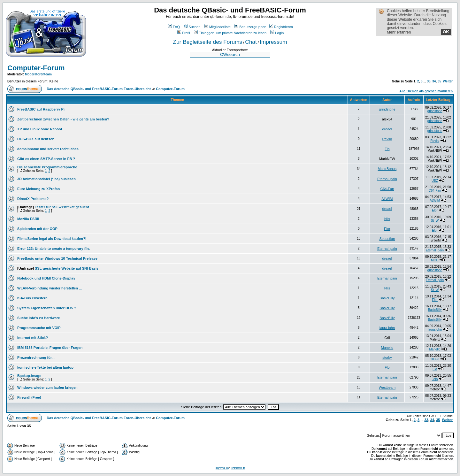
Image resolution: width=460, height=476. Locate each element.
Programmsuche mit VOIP (39, 328)
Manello (387, 348)
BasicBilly (387, 298)
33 (429, 81)
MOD (435, 260)
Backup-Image (29, 376)
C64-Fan (387, 189)
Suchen (192, 27)
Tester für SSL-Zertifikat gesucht (62, 207)
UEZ (435, 181)
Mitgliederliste (218, 27)
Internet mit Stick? (33, 338)
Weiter (448, 81)
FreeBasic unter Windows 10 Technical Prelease (57, 258)
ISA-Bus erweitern (32, 298)
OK (446, 32)
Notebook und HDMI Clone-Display (46, 278)
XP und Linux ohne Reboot (40, 129)
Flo (387, 149)
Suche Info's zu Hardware (38, 318)
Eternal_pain (387, 179)
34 (434, 81)
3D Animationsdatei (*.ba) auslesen (46, 179)
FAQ (174, 27)
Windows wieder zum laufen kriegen (47, 388)
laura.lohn (387, 328)
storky (387, 357)
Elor (435, 210)
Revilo (387, 139)
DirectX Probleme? (33, 199)
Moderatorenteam (38, 74)
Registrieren (281, 27)
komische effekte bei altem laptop (45, 367)
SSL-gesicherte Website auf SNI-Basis (67, 268)
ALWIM (387, 199)
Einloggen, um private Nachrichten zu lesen (230, 33)
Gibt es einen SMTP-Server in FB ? (46, 159)
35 (439, 81)
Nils (387, 219)
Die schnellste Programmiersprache (47, 167)
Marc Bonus (387, 169)
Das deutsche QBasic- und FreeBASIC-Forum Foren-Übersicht (99, 89)
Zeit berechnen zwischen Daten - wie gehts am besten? (63, 119)
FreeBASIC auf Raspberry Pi (41, 109)
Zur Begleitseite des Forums (207, 42)
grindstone (387, 109)
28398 (435, 359)
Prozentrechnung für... (36, 357)
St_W (435, 221)
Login (277, 33)
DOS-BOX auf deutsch (36, 139)
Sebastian (387, 239)
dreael (387, 129)
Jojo (435, 379)
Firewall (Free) (29, 397)
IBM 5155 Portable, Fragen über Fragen (50, 348)
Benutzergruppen (250, 27)
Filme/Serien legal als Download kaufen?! (52, 239)
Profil (184, 33)
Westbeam (387, 388)
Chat (251, 42)
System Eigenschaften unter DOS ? (47, 308)
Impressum (273, 42)
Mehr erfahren (399, 32)
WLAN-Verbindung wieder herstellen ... (50, 288)
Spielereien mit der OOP (37, 229)
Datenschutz (238, 468)
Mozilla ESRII (28, 219)
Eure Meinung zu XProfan (38, 189)
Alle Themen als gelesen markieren (426, 91)
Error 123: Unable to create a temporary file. (54, 249)
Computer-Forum (36, 68)
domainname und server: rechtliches (48, 149)
